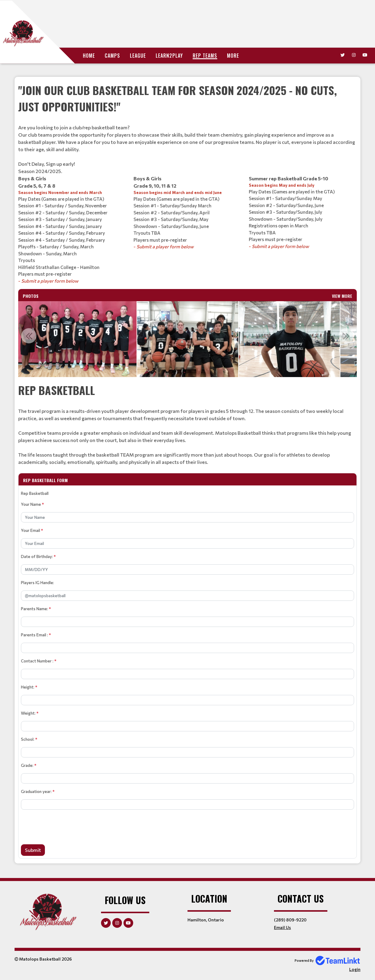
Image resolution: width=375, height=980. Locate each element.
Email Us (282, 927)
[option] (75, 339)
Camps (112, 56)
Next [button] (346, 336)
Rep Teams (205, 56)
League (138, 56)
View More (342, 296)
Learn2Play (169, 56)
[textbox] (187, 128)
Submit (33, 850)
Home (89, 56)
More (233, 56)
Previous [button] (29, 336)
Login (355, 969)
